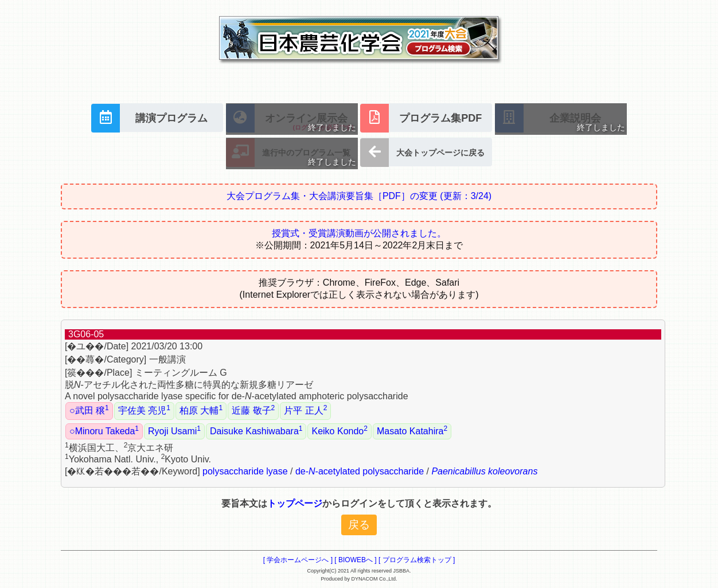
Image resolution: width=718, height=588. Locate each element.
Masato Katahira (412, 430)
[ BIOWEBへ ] (355, 560)
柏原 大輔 (201, 410)
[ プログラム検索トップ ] (417, 560)
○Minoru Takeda (104, 430)
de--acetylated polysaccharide (360, 471)
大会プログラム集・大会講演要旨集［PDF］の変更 (359, 196)
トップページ (295, 503)
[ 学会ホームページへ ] (298, 560)
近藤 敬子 (253, 410)
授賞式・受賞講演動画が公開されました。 (359, 233)
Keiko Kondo (339, 430)
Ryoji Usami (174, 430)
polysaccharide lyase (245, 471)
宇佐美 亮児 (144, 410)
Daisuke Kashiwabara (256, 430)
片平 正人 (305, 410)
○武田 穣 (89, 410)
